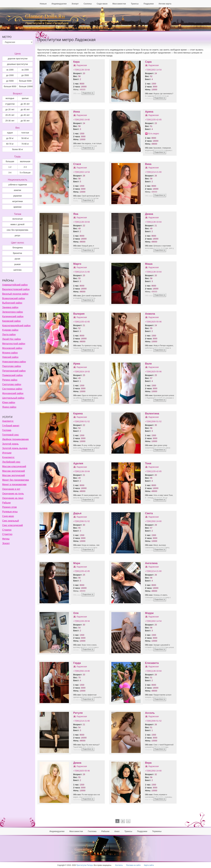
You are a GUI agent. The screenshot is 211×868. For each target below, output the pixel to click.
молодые (10, 98)
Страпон (7, 530)
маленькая (25, 161)
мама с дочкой (17, 224)
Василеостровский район (16, 289)
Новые (43, 4)
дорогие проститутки (18, 59)
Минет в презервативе (14, 484)
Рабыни (6, 503)
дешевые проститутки (17, 64)
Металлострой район (14, 344)
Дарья (77, 513)
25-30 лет (10, 121)
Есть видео (154, 134)
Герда (77, 663)
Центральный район (13, 398)
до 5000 (10, 81)
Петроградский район (14, 371)
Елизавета (152, 663)
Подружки (149, 4)
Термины (157, 831)
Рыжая (18, 264)
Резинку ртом (9, 507)
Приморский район (12, 375)
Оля (76, 613)
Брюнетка (17, 253)
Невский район (10, 357)
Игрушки (7, 453)
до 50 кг (10, 138)
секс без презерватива (17, 230)
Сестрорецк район (12, 389)
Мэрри (149, 613)
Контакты (119, 865)
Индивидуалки (59, 4)
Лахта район (9, 335)
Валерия (79, 314)
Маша (149, 264)
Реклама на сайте (133, 865)
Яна (76, 214)
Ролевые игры (10, 512)
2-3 (25, 167)
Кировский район (11, 321)
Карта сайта (149, 865)
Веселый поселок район (15, 294)
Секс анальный (11, 521)
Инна (77, 112)
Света (149, 513)
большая (10, 161)
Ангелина (151, 563)
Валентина (152, 414)
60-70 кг (10, 144)
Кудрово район (10, 330)
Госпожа (7, 430)
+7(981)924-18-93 (81, 372)
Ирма (77, 364)
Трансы (135, 4)
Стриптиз (7, 534)
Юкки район (9, 402)
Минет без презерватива (16, 480)
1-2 (10, 167)
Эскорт (75, 4)
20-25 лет (10, 115)
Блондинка (18, 248)
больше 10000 (26, 86)
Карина (78, 414)
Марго (77, 264)
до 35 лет (25, 104)
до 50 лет (25, 121)
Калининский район (13, 316)
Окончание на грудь (13, 494)
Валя (148, 364)
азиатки (17, 190)
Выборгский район (12, 303)
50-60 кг (25, 138)
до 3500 (25, 75)
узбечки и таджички (18, 185)
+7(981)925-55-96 (153, 322)
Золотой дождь (10, 444)
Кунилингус (8, 457)
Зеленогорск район (13, 312)
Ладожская (82, 65)
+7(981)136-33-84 (81, 70)
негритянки (17, 201)
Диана (149, 214)
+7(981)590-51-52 (81, 421)
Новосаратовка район (14, 362)
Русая (18, 259)
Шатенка (18, 270)
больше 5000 (25, 81)
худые (10, 133)
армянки (17, 207)
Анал (117, 831)
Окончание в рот (11, 489)
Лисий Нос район (12, 339)
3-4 (10, 173)
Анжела (150, 314)
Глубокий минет (11, 426)
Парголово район (12, 366)
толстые (25, 133)
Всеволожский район (14, 298)
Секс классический (13, 525)
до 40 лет (25, 109)
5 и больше (25, 173)
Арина (149, 112)
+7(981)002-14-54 (153, 70)
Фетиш (6, 539)
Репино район (10, 380)
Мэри (77, 563)
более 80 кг (18, 149)
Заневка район (10, 307)
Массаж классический (14, 466)
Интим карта (165, 4)
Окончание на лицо (13, 498)
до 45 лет (25, 115)
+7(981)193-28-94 (81, 621)
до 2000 (10, 75)
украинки (17, 196)
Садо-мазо (102, 4)
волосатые (18, 219)
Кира (76, 62)
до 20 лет (10, 109)
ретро (17, 236)
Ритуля (78, 713)
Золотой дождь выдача (15, 448)
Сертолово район (12, 384)
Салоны (88, 4)
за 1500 (25, 70)
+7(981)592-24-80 (81, 120)
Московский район (12, 348)
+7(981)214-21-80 (153, 172)
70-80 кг (25, 144)
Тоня (148, 463)
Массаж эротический (13, 471)
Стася (77, 164)
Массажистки (119, 4)
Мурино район (10, 353)
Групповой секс (10, 435)
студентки (10, 104)
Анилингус (8, 421)
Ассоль (150, 713)
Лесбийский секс (11, 462)
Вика (148, 164)
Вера (148, 763)
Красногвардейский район (16, 326)
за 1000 (10, 70)
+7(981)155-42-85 (153, 120)
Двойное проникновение (15, 439)
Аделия (78, 463)
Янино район (9, 407)
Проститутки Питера (85, 865)
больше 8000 (10, 86)
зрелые (25, 98)
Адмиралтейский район (15, 285)
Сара (148, 62)
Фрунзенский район (13, 393)
